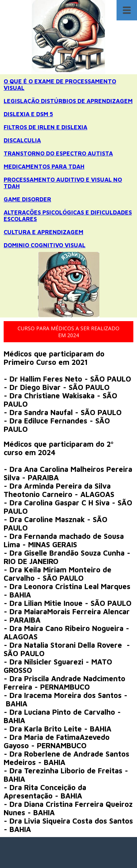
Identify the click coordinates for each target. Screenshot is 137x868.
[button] (68, 332)
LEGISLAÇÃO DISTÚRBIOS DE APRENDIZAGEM (68, 101)
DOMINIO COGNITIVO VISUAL (45, 245)
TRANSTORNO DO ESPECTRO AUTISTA (58, 153)
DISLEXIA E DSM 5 (28, 114)
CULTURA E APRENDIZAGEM (43, 232)
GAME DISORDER (27, 199)
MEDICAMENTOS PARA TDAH (44, 166)
